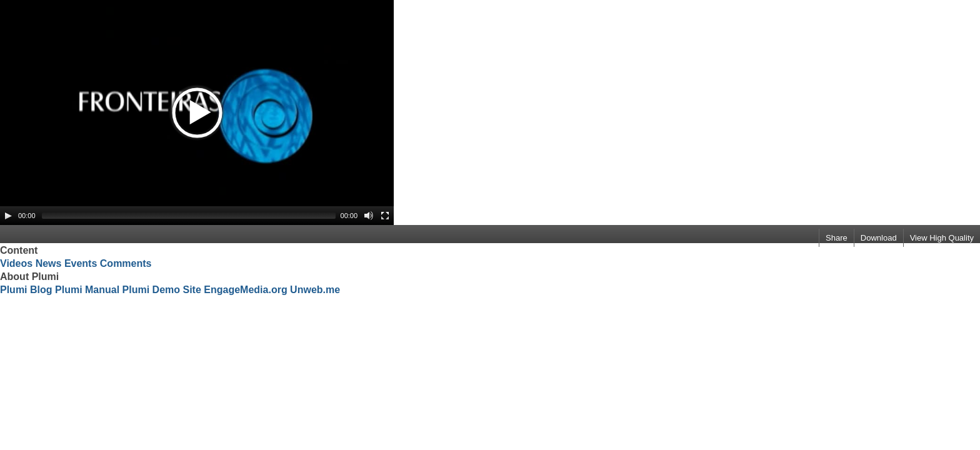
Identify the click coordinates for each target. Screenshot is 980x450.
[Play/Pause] (8, 216)
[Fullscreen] (385, 216)
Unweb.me (315, 290)
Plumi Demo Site (162, 290)
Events (81, 263)
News (49, 263)
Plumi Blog (26, 290)
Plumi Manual (87, 290)
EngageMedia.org (245, 290)
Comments (126, 263)
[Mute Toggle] (369, 216)
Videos (16, 263)
